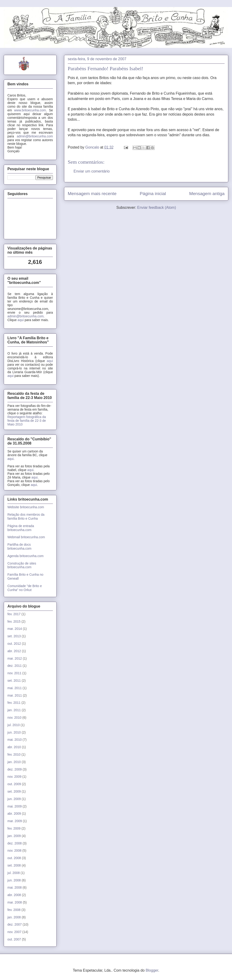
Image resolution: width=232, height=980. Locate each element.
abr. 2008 (14, 895)
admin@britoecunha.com (35, 136)
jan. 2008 (14, 917)
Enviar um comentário (92, 171)
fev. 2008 (14, 910)
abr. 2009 (14, 814)
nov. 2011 (14, 673)
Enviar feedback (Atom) (156, 208)
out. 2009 (14, 784)
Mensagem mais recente (92, 194)
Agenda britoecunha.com (26, 556)
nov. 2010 (14, 718)
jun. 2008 (14, 880)
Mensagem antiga (207, 194)
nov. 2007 (14, 932)
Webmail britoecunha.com (26, 537)
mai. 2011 (14, 688)
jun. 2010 (14, 732)
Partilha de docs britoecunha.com (19, 546)
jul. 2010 (14, 725)
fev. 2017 (14, 614)
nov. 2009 (14, 777)
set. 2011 (14, 681)
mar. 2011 (15, 695)
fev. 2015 (14, 621)
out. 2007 (14, 939)
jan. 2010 (14, 762)
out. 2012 (14, 644)
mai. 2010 (14, 740)
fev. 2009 (14, 828)
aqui (21, 320)
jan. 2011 (14, 710)
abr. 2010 (14, 747)
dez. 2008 (15, 843)
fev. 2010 (14, 754)
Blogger (152, 970)
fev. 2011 (14, 703)
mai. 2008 (14, 887)
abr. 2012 (14, 651)
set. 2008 (14, 865)
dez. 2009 (15, 769)
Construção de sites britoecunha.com (22, 565)
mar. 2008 (15, 902)
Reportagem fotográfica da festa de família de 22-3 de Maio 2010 (27, 421)
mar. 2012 (15, 658)
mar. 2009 (15, 821)
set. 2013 (14, 636)
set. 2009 (14, 791)
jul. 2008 (14, 873)
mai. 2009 (14, 806)
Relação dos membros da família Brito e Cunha (26, 517)
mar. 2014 (15, 629)
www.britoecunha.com (30, 110)
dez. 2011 (15, 666)
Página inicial (153, 194)
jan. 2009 (14, 836)
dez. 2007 (15, 924)
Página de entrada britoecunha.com (21, 528)
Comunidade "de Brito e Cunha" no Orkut (25, 588)
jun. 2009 (14, 799)
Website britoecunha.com (26, 507)
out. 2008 (14, 858)
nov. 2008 (14, 850)
